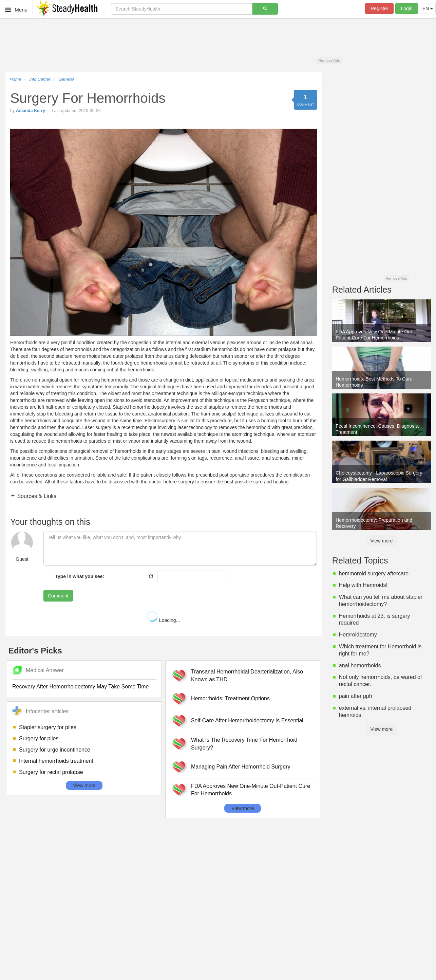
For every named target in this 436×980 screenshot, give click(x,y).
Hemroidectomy (358, 635)
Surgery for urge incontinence (55, 750)
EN (428, 8)
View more (84, 785)
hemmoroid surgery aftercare (374, 574)
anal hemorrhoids (360, 665)
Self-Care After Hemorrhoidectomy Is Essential (247, 720)
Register (379, 8)
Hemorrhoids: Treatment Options (230, 698)
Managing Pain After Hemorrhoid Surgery (241, 767)
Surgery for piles (39, 738)
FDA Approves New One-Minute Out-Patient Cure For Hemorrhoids (251, 790)
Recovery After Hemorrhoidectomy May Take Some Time (81, 687)
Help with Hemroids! (363, 585)
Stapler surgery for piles (48, 727)
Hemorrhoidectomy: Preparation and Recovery (374, 523)
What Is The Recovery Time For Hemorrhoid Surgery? (244, 744)
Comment (58, 596)
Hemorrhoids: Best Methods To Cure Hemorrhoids (374, 382)
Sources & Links (36, 496)
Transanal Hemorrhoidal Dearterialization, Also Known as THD (247, 676)
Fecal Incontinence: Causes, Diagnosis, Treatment (377, 429)
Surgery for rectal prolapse (51, 772)
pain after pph (356, 696)
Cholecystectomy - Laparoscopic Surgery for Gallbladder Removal (379, 476)
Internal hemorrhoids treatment (56, 761)
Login (406, 8)
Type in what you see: (80, 576)
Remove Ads (329, 60)
